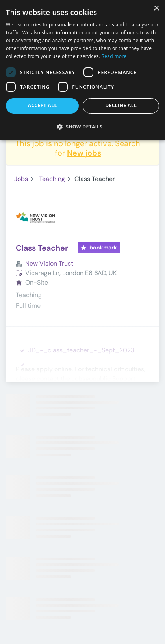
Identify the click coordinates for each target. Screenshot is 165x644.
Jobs (21, 179)
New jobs (84, 153)
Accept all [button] (43, 105)
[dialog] (82, 70)
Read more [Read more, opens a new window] (114, 56)
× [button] (156, 8)
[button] (82, 127)
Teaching (52, 179)
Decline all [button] (121, 105)
